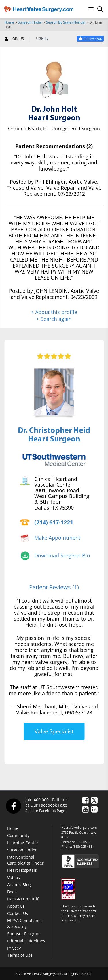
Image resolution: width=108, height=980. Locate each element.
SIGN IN (42, 39)
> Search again (54, 319)
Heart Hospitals (22, 870)
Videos (14, 877)
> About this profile (54, 312)
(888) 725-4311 (83, 846)
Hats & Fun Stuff (23, 899)
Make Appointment (57, 538)
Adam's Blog (19, 885)
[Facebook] (13, 806)
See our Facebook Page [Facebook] (45, 811)
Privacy (14, 948)
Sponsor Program (24, 934)
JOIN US (14, 39)
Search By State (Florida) (66, 22)
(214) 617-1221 (54, 522)
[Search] (100, 9)
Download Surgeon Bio (62, 555)
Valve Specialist (54, 731)
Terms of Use (20, 955)
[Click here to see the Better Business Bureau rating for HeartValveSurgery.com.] (83, 861)
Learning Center (23, 843)
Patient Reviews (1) (54, 587)
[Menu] (91, 9)
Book (12, 892)
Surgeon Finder (30, 22)
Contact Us (18, 913)
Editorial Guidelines (26, 941)
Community (18, 835)
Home (9, 22)
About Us (16, 906)
